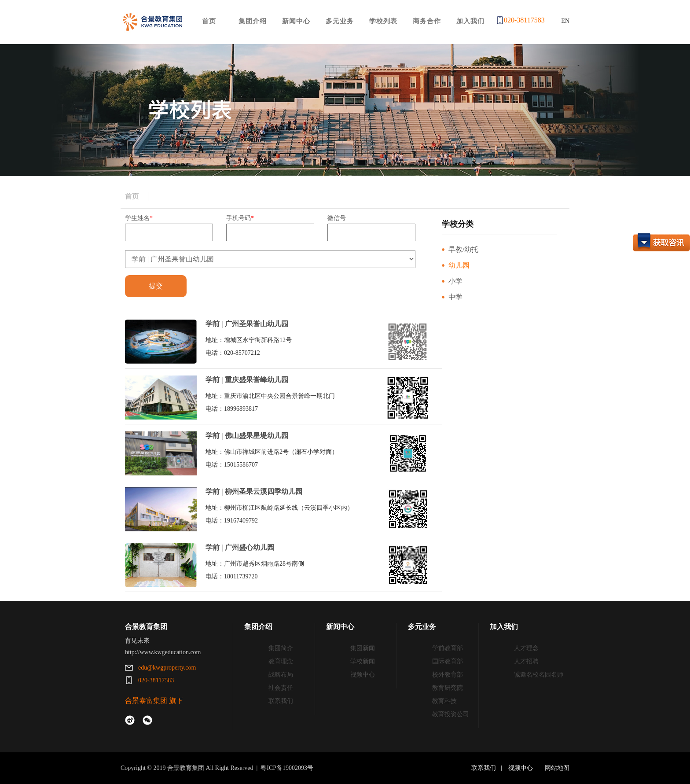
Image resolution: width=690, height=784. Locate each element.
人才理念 (526, 648)
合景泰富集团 (146, 701)
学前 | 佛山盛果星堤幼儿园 (247, 436)
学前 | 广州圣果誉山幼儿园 (247, 324)
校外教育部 (448, 675)
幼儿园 (459, 265)
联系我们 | (489, 768)
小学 (455, 281)
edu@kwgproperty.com (167, 668)
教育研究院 (448, 688)
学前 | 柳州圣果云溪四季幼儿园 (254, 491)
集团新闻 (363, 648)
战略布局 (281, 675)
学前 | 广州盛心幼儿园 (240, 547)
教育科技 (444, 701)
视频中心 (363, 675)
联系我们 (281, 701)
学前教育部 (448, 648)
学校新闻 (363, 661)
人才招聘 (526, 661)
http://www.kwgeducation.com (163, 652)
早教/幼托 (463, 249)
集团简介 (281, 648)
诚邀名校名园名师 (539, 675)
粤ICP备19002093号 (287, 768)
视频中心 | (525, 768)
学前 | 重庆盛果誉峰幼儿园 (247, 380)
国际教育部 (448, 661)
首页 (132, 196)
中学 (455, 297)
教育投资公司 (451, 714)
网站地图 (557, 768)
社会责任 (281, 688)
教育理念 (281, 661)
